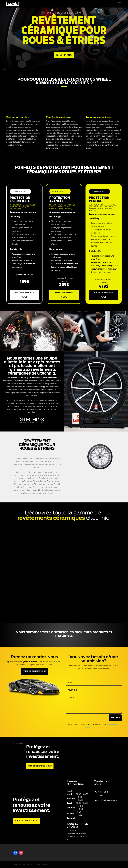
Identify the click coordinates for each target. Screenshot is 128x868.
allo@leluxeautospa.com (110, 800)
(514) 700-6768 (103, 794)
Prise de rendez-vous (24, 295)
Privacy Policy (112, 724)
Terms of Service (91, 727)
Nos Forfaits (64, 55)
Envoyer (115, 718)
